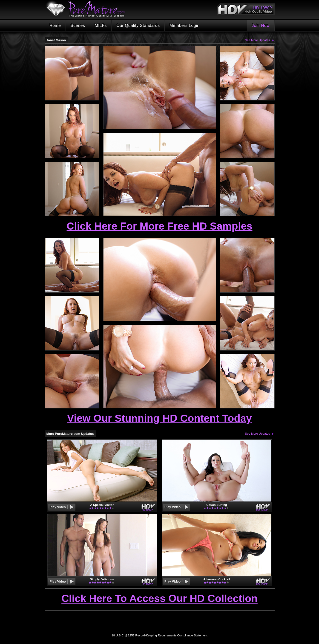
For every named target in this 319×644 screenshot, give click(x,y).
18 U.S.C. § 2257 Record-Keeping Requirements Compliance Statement (159, 635)
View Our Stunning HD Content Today (159, 418)
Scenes (78, 26)
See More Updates (257, 40)
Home (55, 26)
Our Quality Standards (138, 26)
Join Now (261, 26)
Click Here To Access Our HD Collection (159, 599)
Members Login (185, 26)
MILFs (101, 26)
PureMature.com (88, 9)
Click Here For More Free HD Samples (160, 226)
